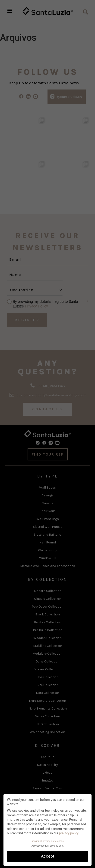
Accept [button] (48, 856)
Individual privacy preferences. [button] (48, 841)
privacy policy (69, 833)
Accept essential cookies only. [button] (48, 846)
